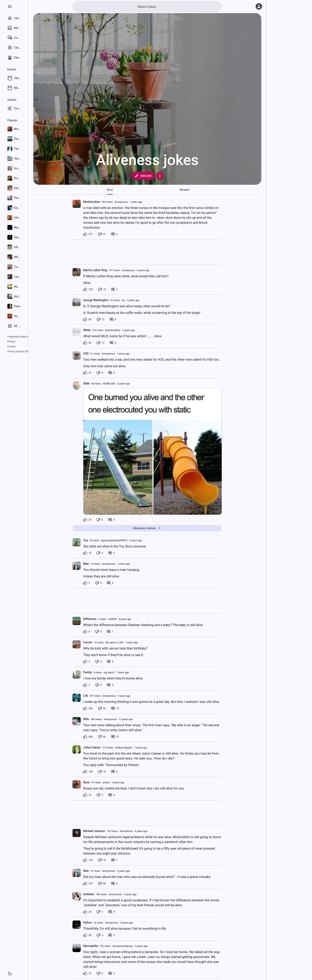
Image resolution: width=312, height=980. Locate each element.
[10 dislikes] (114, 772)
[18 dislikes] (114, 289)
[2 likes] (99, 583)
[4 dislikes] (111, 662)
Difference (102, 619)
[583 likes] (100, 708)
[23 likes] (100, 520)
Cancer (100, 642)
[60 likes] (100, 319)
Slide (99, 383)
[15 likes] (100, 553)
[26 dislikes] (114, 708)
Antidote (101, 894)
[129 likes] (100, 289)
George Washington (108, 300)
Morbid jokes (104, 202)
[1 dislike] (112, 912)
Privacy (11, 342)
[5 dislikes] (112, 553)
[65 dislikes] (114, 737)
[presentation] (89, 204)
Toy (98, 540)
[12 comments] (127, 708)
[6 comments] (126, 234)
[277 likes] (100, 234)
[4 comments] (123, 373)
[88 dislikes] (114, 884)
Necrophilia (103, 946)
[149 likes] (100, 772)
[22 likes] (100, 373)
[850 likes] (100, 737)
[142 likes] (100, 860)
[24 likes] (100, 912)
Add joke (155, 176)
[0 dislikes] (112, 520)
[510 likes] (100, 884)
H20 (98, 353)
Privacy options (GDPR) (20, 347)
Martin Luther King (107, 270)
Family (100, 672)
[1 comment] (122, 632)
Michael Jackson (106, 831)
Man (98, 564)
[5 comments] (126, 772)
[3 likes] (99, 662)
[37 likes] (100, 973)
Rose (99, 782)
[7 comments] (126, 860)
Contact (22, 342)
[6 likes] (99, 632)
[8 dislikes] (111, 632)
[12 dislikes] (113, 319)
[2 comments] (126, 289)
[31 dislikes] (114, 234)
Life (98, 696)
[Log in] (259, 6)
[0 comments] (125, 319)
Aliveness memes (160, 528)
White (99, 330)
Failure (100, 923)
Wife (98, 719)
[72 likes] (100, 795)
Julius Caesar (104, 747)
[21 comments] (127, 737)
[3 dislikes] (112, 373)
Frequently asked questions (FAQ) (26, 337)
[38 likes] (100, 935)
